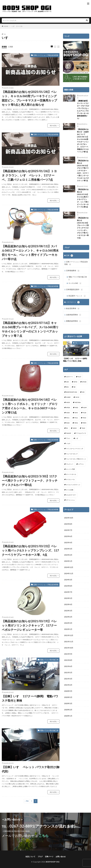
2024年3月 (68, 580)
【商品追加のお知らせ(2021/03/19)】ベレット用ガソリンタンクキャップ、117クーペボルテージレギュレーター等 (29, 625)
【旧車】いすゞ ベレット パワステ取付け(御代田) (31, 769)
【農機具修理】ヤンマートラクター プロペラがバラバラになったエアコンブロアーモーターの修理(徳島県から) (83, 110)
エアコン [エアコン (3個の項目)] (81, 464)
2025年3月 (68, 549)
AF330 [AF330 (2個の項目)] (84, 382)
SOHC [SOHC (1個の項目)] (75, 428)
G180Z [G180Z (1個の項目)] (68, 397)
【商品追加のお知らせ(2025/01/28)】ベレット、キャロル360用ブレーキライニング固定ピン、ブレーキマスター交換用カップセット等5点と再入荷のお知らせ (29, 98)
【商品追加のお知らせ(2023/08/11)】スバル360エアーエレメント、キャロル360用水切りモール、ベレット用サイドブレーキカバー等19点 (30, 253)
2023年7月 (68, 592)
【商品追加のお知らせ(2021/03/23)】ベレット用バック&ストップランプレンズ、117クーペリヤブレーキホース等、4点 (30, 550)
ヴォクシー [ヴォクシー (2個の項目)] (70, 464)
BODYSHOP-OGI (53, 862)
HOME (6, 26)
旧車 (70, 256)
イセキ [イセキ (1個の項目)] (68, 443)
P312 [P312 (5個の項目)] (76, 418)
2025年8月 (68, 524)
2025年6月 (68, 536)
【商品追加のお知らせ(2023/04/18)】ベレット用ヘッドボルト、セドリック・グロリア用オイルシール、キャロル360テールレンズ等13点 (30, 406)
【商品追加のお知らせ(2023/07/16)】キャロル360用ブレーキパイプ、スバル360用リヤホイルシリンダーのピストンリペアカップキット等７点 (30, 329)
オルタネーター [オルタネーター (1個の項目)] (71, 495)
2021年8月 (68, 660)
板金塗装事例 (73, 309)
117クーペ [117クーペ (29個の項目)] (69, 377)
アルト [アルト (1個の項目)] (68, 438)
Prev (27, 801)
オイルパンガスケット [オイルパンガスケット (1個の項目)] (73, 485)
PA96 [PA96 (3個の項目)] (76, 423)
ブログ (40, 857)
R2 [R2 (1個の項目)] (67, 428)
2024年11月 (69, 573)
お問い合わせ (61, 857)
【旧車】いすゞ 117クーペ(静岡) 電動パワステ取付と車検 (30, 698)
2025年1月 (68, 561)
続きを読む (53, 126)
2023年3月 (68, 611)
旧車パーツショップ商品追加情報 (46, 55)
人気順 (10, 47)
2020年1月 (68, 716)
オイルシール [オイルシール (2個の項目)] (70, 479)
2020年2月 (68, 710)
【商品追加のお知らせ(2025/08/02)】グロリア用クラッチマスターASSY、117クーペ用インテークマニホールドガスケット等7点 (83, 171)
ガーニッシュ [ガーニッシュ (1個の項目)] (70, 500)
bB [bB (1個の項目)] (74, 387)
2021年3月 (68, 679)
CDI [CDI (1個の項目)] (83, 392)
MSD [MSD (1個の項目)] (76, 408)
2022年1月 (68, 629)
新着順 (4, 47)
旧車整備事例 (73, 271)
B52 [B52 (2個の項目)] (67, 387)
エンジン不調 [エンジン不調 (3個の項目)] (70, 469)
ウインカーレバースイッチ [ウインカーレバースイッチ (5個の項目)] (75, 449)
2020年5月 (68, 697)
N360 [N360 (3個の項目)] (68, 413)
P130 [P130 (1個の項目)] (84, 413)
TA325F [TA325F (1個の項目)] (69, 433)
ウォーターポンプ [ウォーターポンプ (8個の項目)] (72, 454)
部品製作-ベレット (77, 296)
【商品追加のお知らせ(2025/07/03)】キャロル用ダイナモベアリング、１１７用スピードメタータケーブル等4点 (83, 198)
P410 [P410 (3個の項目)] (84, 418)
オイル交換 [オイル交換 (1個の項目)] (70, 490)
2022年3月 (68, 623)
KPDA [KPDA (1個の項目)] (68, 408)
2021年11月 (69, 642)
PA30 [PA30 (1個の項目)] (68, 423)
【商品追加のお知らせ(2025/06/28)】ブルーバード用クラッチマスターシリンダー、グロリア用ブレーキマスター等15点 (83, 228)
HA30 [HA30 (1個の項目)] (68, 402)
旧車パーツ (49, 857)
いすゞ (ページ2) (17, 26)
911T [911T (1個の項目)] (80, 377)
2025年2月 (68, 555)
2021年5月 (68, 672)
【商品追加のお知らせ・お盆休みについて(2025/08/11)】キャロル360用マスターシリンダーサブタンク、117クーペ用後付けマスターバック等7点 (83, 140)
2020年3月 (68, 703)
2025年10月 (69, 518)
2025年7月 (68, 530)
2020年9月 (68, 691)
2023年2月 (68, 617)
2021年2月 (68, 685)
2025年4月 (68, 542)
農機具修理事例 (74, 321)
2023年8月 (68, 586)
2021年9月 (68, 654)
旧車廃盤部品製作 (75, 290)
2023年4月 (68, 604)
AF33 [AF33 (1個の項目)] (75, 382)
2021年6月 (68, 666)
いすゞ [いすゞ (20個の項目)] (77, 438)
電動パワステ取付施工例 (49, 660)
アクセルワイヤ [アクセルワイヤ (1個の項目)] (81, 433)
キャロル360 (75, 283)
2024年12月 (69, 567)
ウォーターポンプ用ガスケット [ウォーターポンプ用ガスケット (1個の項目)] (76, 459)
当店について (30, 857)
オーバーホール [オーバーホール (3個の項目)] (71, 474)
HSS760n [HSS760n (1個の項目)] (78, 402)
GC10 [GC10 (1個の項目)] (77, 397)
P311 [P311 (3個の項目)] (68, 418)
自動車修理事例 (74, 315)
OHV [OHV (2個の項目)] (76, 413)
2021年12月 (69, 635)
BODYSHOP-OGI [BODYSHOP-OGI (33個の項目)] (72, 392)
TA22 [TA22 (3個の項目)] (83, 428)
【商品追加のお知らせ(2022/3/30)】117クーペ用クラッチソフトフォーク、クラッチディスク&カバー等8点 (30, 480)
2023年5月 (68, 598)
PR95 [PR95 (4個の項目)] (85, 423)
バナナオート (73, 302)
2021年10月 (69, 648)
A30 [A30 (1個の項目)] (67, 382)
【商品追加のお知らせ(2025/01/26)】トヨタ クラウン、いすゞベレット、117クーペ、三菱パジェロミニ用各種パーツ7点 (29, 175)
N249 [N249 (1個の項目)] (85, 408)
